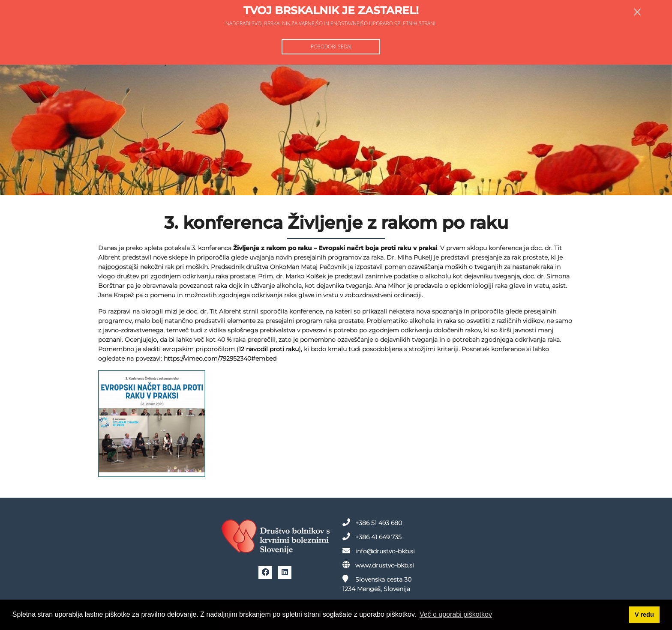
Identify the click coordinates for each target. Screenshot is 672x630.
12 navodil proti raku (269, 349)
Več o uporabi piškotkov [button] (456, 614)
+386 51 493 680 (372, 523)
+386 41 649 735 (372, 537)
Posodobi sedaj (331, 46)
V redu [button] (644, 615)
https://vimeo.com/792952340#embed (220, 358)
